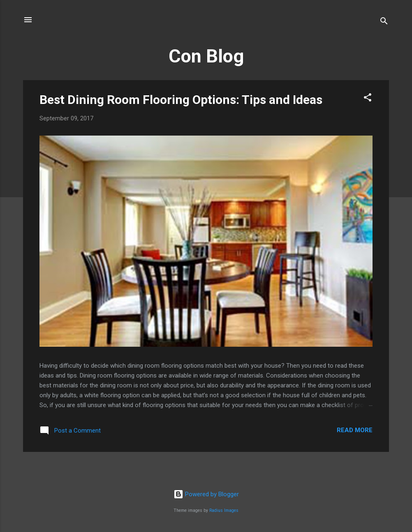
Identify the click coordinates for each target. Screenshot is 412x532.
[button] (368, 99)
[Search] (384, 22)
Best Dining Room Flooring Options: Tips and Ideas (181, 100)
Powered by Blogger (206, 494)
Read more (355, 430)
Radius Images (224, 510)
